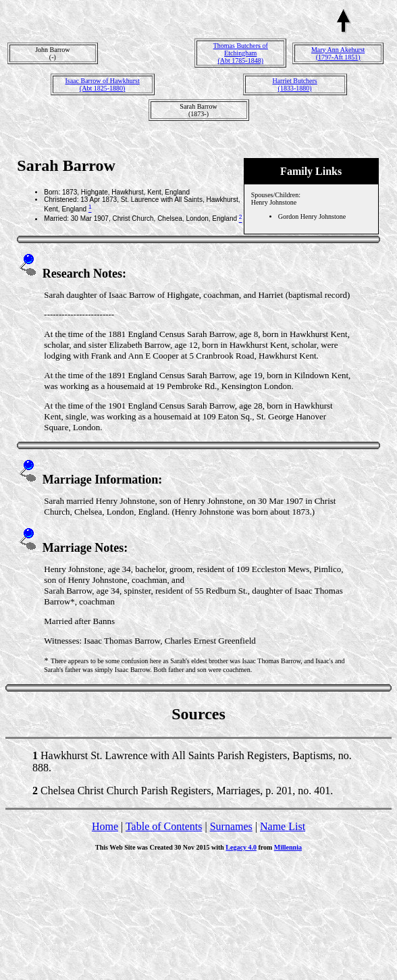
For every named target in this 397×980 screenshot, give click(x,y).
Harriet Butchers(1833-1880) (294, 84)
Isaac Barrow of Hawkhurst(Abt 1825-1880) (102, 84)
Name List (283, 826)
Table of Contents (164, 826)
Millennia (288, 847)
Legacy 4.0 (241, 847)
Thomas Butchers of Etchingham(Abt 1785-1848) (241, 53)
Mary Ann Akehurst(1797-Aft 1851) (338, 53)
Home (105, 826)
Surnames (231, 826)
